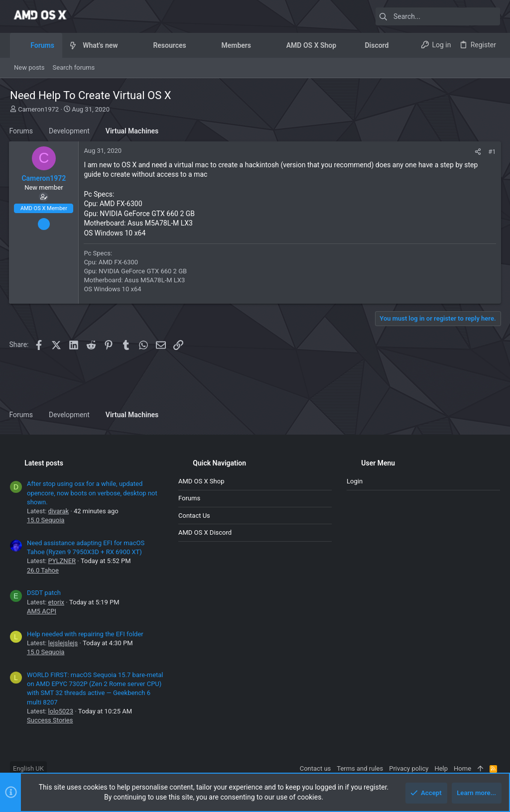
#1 (491, 152)
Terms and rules (360, 768)
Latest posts (44, 463)
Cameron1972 (38, 109)
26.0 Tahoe (43, 570)
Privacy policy (409, 768)
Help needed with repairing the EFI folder (85, 634)
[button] (126, 45)
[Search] (438, 16)
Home (462, 768)
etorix (56, 602)
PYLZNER (62, 561)
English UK (28, 768)
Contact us (194, 516)
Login (355, 481)
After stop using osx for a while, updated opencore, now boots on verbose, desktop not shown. (92, 493)
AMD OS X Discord (205, 532)
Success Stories (50, 720)
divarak (59, 511)
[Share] (477, 152)
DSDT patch (44, 593)
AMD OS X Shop (201, 481)
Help (441, 768)
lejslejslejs (63, 643)
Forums (189, 498)
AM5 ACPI (42, 611)
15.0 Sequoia (46, 520)
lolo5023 (61, 711)
